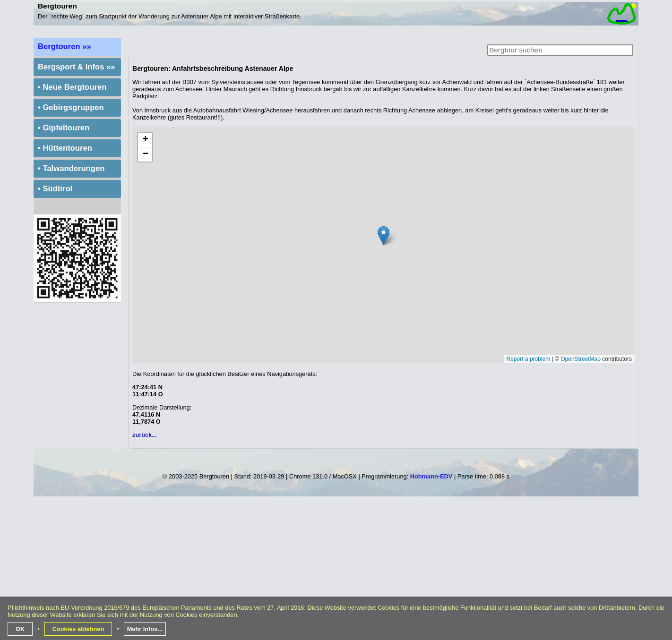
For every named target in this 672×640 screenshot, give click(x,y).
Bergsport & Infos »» (77, 67)
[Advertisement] (336, 572)
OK (20, 629)
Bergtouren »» (65, 47)
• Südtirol (55, 189)
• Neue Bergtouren (72, 87)
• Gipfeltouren (64, 128)
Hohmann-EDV (431, 476)
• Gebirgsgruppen (71, 107)
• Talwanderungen (71, 168)
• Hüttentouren (65, 148)
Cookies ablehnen (78, 629)
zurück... (145, 435)
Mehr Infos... (145, 629)
